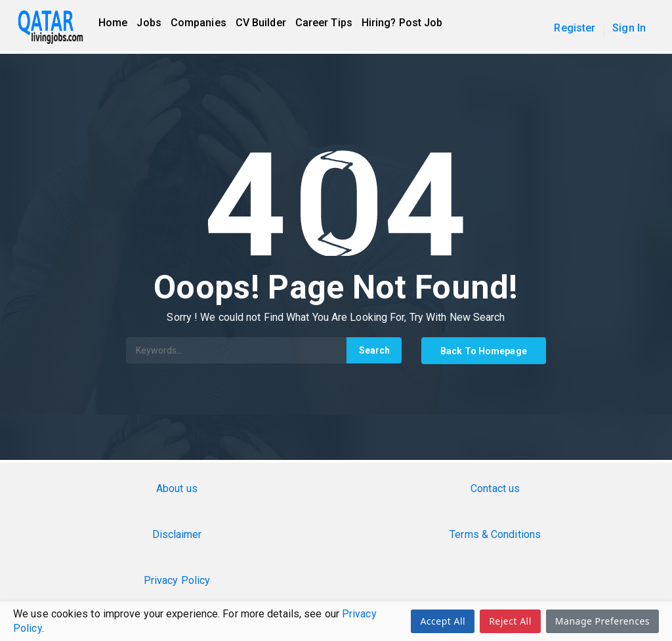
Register (575, 28)
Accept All (443, 621)
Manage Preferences (602, 621)
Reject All (510, 621)
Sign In (629, 28)
